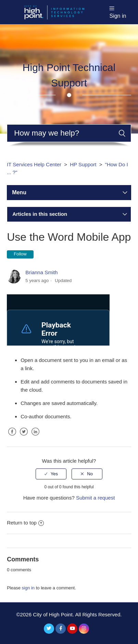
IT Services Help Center (34, 164)
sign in (28, 588)
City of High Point (53, 614)
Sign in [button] (118, 16)
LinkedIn (35, 437)
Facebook (12, 437)
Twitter (24, 437)
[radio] (51, 474)
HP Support (83, 164)
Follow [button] (20, 254)
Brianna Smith (41, 272)
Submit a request (95, 498)
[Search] (69, 133)
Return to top (25, 523)
